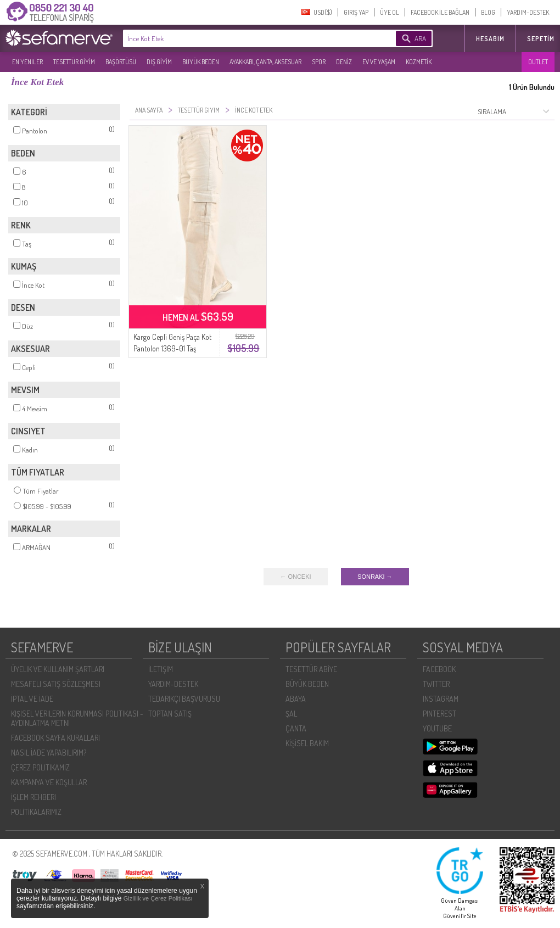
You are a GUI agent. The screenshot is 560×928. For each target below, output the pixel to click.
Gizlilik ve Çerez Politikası (158, 898)
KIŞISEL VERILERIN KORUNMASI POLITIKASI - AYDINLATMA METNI (77, 718)
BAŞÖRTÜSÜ (121, 62)
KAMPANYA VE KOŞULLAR (49, 782)
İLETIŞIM (161, 669)
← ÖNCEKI (295, 577)
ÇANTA (296, 728)
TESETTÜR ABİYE (311, 669)
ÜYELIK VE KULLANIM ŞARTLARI (58, 669)
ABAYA (296, 699)
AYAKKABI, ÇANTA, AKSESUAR (265, 62)
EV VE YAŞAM (379, 62)
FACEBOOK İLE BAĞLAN (440, 12)
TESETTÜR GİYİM (74, 62)
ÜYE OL (390, 12)
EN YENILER (27, 62)
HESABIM (490, 39)
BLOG (488, 12)
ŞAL (291, 714)
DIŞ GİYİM (159, 62)
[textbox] (243, 38)
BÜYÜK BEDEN (201, 62)
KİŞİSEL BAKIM (307, 743)
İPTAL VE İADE (32, 699)
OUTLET (538, 62)
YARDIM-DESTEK (528, 12)
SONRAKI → (375, 577)
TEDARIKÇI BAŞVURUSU (184, 699)
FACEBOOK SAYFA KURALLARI (55, 738)
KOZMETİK (419, 62)
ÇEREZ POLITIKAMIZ (40, 767)
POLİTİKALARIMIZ (36, 812)
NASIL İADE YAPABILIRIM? (49, 753)
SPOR (319, 62)
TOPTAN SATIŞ (170, 714)
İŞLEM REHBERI (33, 797)
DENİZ (344, 62)
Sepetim (541, 39)
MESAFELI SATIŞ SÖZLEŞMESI (56, 684)
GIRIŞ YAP (356, 12)
